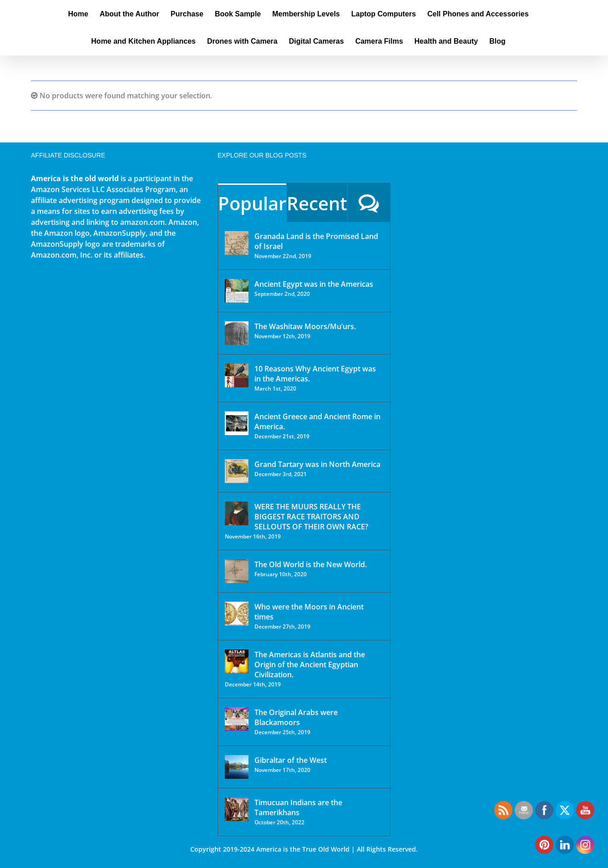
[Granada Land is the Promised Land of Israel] (237, 243)
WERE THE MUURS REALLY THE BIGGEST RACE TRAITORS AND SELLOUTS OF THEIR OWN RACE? (311, 517)
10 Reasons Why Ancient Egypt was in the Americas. (315, 374)
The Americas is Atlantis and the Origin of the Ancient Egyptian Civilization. (310, 665)
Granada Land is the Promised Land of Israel (316, 241)
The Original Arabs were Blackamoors (296, 717)
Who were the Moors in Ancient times (309, 612)
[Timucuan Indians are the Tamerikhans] (237, 809)
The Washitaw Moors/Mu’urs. (305, 326)
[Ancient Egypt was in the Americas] (237, 291)
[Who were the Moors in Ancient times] (237, 614)
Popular (252, 203)
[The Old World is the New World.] (237, 571)
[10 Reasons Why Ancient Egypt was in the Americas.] (237, 376)
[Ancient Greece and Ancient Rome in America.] (237, 423)
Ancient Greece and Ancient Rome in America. (317, 421)
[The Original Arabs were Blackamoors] (237, 719)
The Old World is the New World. (311, 564)
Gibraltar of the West (291, 760)
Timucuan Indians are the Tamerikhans (298, 807)
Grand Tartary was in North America (317, 464)
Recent (317, 203)
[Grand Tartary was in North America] (237, 471)
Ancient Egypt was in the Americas (314, 284)
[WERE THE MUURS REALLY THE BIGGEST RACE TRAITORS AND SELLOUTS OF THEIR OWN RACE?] (237, 513)
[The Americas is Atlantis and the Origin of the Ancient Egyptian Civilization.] (237, 661)
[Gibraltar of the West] (237, 767)
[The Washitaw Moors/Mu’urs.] (237, 333)
